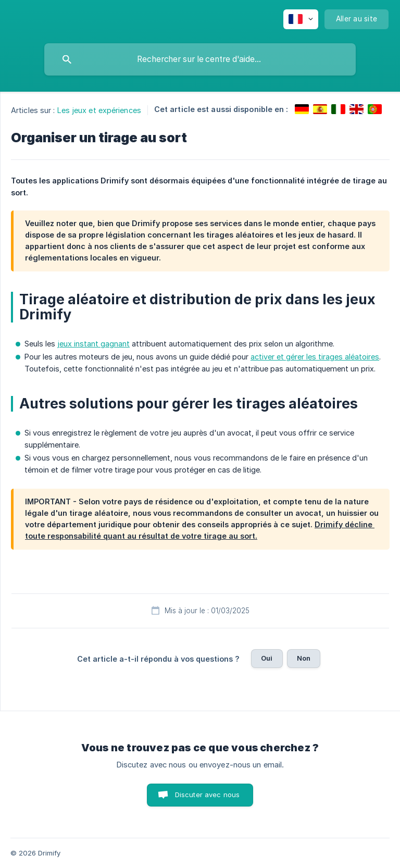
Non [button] (304, 658)
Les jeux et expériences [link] (99, 110)
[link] (302, 109)
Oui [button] (267, 658)
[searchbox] (200, 59)
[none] (301, 19)
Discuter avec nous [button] (208, 795)
